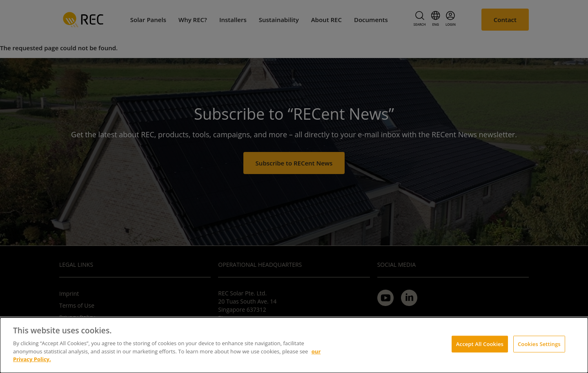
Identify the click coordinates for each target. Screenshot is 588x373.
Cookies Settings (539, 344)
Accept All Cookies (480, 344)
